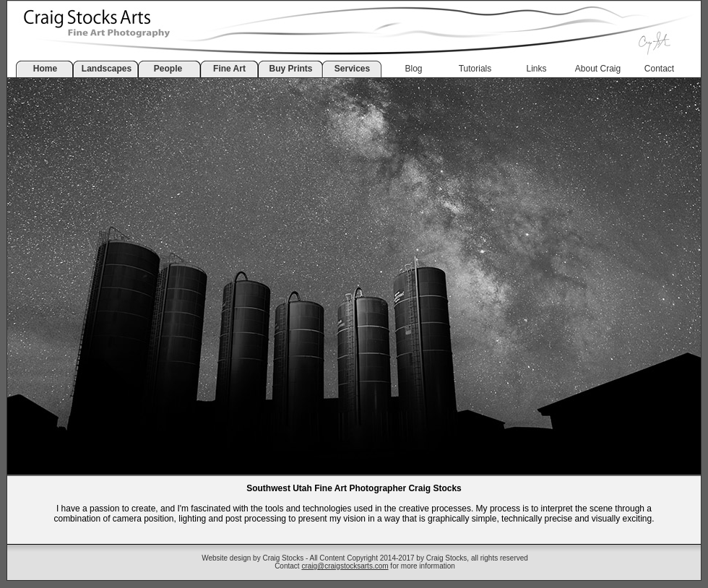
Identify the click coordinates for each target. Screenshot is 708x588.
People (168, 69)
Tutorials (475, 69)
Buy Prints (290, 69)
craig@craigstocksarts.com (345, 566)
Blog (413, 69)
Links (536, 69)
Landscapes (107, 69)
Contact (659, 69)
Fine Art (229, 69)
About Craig (598, 69)
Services (352, 69)
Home (45, 69)
